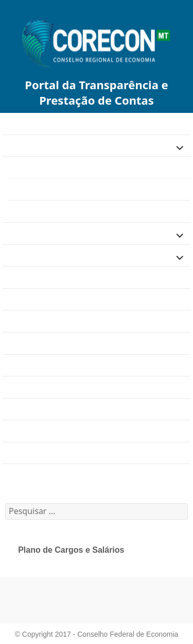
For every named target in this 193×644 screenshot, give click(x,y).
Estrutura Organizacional (48, 299)
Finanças (19, 145)
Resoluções (24, 431)
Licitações (21, 255)
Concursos (22, 343)
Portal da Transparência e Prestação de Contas (96, 92)
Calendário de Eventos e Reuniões (66, 475)
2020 (12, 453)
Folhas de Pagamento (48, 211)
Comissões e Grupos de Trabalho (64, 365)
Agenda (17, 277)
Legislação (22, 233)
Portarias (19, 409)
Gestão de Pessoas (40, 167)
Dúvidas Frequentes (39, 321)
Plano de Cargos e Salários (61, 189)
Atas (11, 387)
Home (14, 123)
